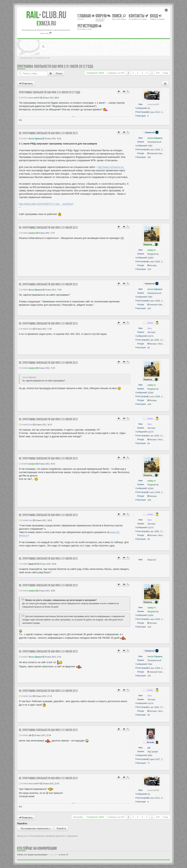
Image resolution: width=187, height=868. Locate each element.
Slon (30, 329)
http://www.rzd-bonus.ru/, (111, 167)
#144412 (23, 139)
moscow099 (34, 98)
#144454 (23, 696)
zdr (30, 735)
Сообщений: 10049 (95, 73)
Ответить (26, 84)
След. (166, 73)
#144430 (23, 233)
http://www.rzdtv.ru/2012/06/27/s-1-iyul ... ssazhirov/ (46, 204)
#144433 (23, 290)
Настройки (78, 817)
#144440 (23, 520)
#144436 (23, 368)
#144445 (23, 591)
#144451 (23, 657)
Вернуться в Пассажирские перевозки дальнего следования (47, 836)
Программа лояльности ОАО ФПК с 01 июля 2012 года (55, 66)
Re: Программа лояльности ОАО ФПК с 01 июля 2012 (48, 133)
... (152, 73)
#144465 (23, 784)
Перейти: (22, 823)
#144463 (23, 735)
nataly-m (32, 233)
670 (158, 73)
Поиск (59, 73)
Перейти (61, 828)
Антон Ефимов (35, 139)
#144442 (23, 564)
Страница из (116, 73)
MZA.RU (46, 23)
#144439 (23, 464)
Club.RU (46, 15)
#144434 (23, 329)
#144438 (23, 425)
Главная (86, 16)
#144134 (23, 98)
